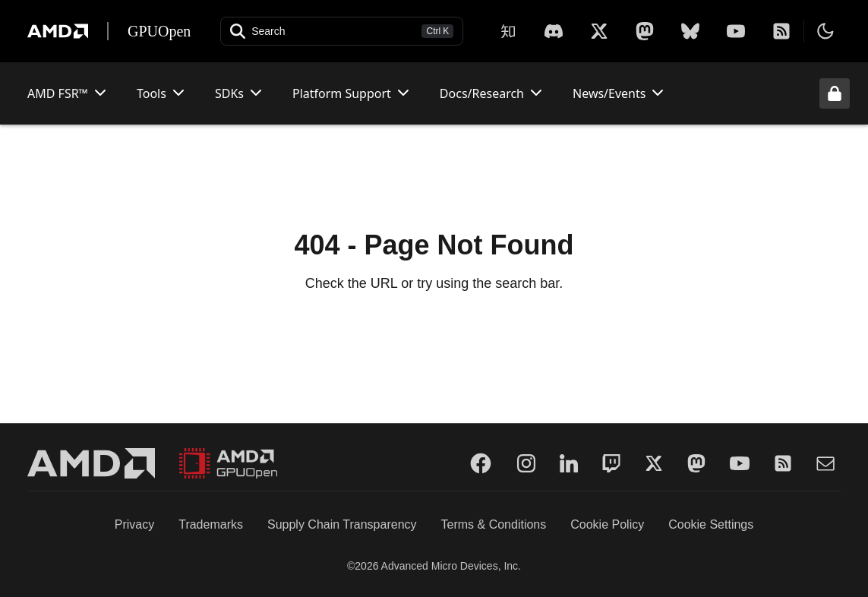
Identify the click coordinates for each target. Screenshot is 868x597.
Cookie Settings (711, 524)
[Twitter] (654, 463)
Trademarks (211, 524)
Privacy (134, 524)
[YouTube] (736, 31)
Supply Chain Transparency (342, 524)
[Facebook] (481, 463)
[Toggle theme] (825, 31)
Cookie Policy (607, 524)
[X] (554, 31)
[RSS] (781, 31)
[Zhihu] (508, 31)
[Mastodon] (645, 31)
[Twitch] (611, 463)
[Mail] (825, 463)
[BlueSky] (690, 31)
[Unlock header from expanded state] (835, 93)
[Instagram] (526, 463)
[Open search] (342, 31)
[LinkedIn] (569, 463)
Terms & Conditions (494, 524)
